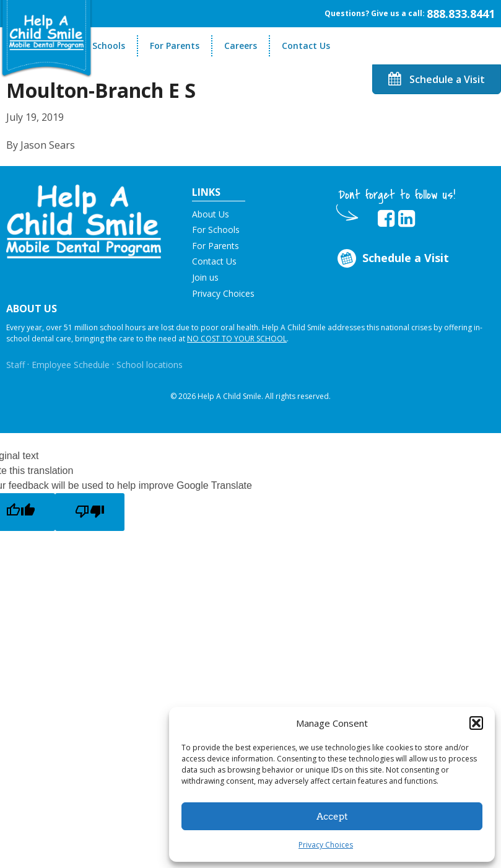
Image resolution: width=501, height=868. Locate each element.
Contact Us (306, 46)
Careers (241, 46)
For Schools (101, 46)
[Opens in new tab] (386, 219)
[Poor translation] (90, 512)
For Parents (175, 46)
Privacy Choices (326, 845)
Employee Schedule (71, 365)
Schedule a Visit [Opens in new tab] (392, 259)
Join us (205, 277)
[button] (476, 723)
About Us (211, 214)
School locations (150, 365)
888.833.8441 (461, 14)
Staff (15, 365)
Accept (332, 817)
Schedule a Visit (437, 79)
